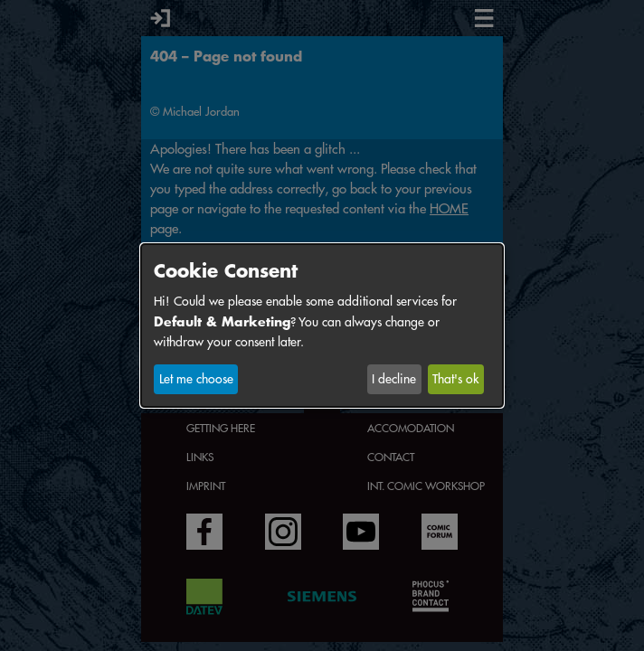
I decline (394, 379)
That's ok (455, 379)
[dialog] (322, 325)
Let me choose (196, 379)
